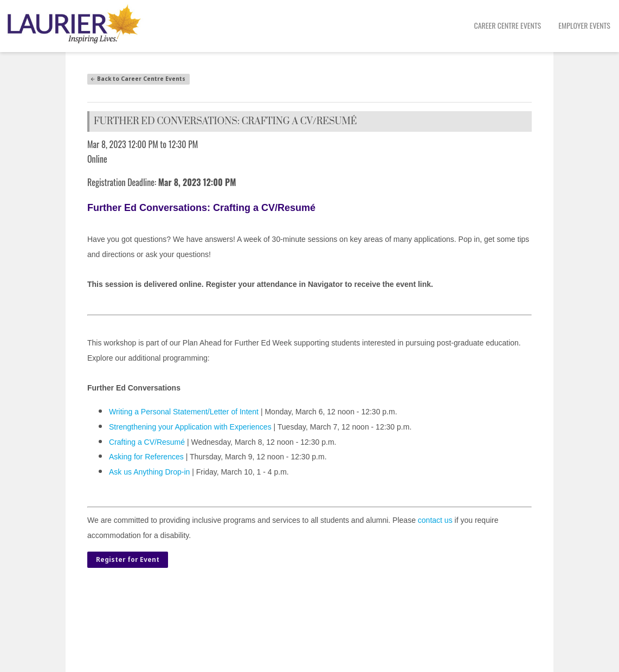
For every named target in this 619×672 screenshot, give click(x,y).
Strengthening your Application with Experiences (190, 427)
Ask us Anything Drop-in (149, 472)
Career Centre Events (508, 25)
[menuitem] (508, 26)
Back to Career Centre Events (138, 79)
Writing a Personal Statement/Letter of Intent (184, 412)
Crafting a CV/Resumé (147, 442)
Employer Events (584, 25)
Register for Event (128, 559)
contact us (435, 520)
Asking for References (147, 457)
